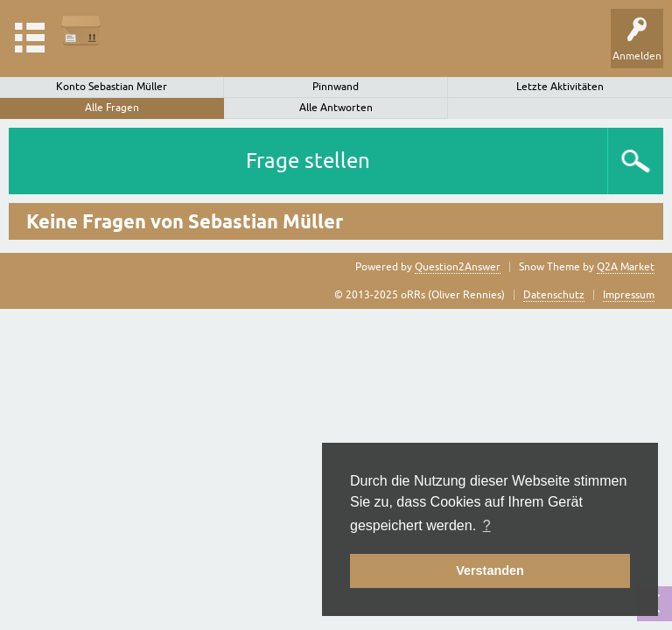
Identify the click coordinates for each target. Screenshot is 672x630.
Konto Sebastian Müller (112, 87)
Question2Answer (458, 267)
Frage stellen (308, 161)
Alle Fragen (112, 108)
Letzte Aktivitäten (560, 87)
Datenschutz (554, 295)
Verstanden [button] (490, 570)
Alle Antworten (336, 108)
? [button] (487, 525)
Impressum (629, 295)
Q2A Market (626, 267)
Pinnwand (336, 87)
